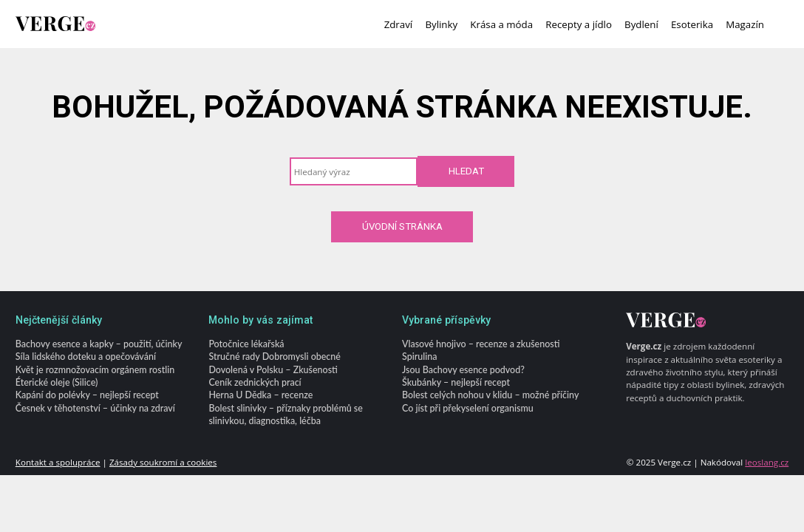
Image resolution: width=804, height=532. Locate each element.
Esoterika (692, 24)
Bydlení (641, 24)
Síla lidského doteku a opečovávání (86, 357)
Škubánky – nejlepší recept (456, 382)
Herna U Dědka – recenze (260, 396)
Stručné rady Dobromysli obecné (275, 357)
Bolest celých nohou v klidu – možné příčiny (490, 396)
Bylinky (441, 24)
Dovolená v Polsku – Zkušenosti (273, 370)
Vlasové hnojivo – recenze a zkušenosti (481, 344)
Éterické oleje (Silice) (57, 382)
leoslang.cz (767, 462)
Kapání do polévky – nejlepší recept (87, 396)
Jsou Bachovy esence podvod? (463, 370)
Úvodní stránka (402, 226)
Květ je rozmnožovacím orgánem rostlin (95, 370)
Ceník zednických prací (255, 382)
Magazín (745, 24)
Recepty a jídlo (579, 24)
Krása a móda (501, 24)
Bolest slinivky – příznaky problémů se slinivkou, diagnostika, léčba (285, 415)
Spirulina (419, 357)
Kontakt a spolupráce (58, 462)
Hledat (466, 171)
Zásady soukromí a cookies (163, 462)
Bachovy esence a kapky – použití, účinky (99, 344)
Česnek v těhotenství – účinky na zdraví (95, 408)
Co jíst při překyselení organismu (468, 408)
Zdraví (399, 24)
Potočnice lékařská (246, 344)
